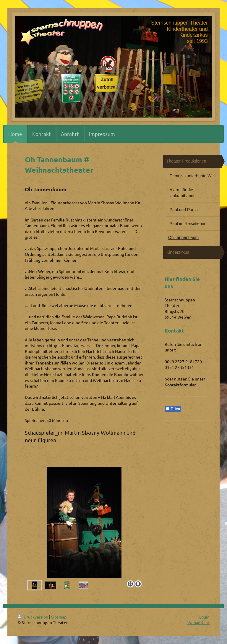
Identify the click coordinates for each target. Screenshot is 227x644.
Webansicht (198, 622)
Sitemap (59, 617)
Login (204, 617)
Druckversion (33, 617)
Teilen (173, 409)
